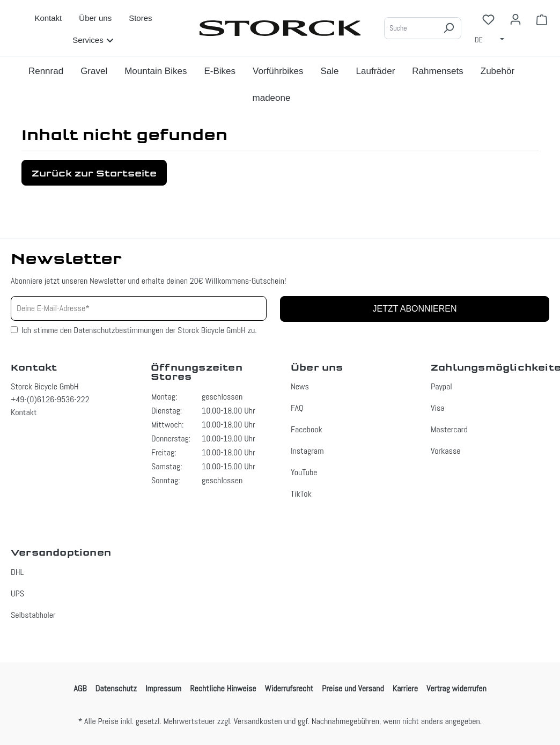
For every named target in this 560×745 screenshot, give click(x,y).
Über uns (95, 18)
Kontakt (48, 18)
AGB (80, 688)
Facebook (307, 429)
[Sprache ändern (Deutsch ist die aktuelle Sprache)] (493, 39)
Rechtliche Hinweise (223, 688)
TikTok (301, 494)
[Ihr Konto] (515, 19)
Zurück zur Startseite (94, 173)
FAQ (297, 408)
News (300, 386)
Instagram (307, 451)
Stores (140, 18)
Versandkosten (258, 721)
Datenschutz (116, 688)
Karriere (405, 688)
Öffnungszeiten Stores (197, 372)
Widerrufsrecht (289, 688)
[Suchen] (448, 28)
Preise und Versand (353, 688)
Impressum (163, 688)
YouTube (304, 472)
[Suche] (411, 28)
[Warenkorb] (542, 19)
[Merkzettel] (488, 20)
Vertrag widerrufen (456, 688)
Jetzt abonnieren (414, 309)
